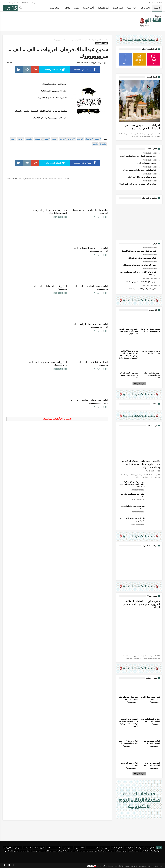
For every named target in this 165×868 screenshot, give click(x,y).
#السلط (103, 144)
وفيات (96, 848)
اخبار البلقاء (139, 848)
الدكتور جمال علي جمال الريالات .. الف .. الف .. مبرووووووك (23, 250)
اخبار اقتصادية (117, 848)
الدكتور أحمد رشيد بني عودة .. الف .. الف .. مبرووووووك (58, 288)
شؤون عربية (25, 851)
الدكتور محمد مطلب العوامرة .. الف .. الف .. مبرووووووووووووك (24, 288)
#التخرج (21, 139)
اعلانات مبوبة (80, 848)
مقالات (89, 848)
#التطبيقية (38, 139)
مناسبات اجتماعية (87, 851)
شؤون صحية (36, 851)
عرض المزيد (139, 384)
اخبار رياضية (105, 848)
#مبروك (63, 139)
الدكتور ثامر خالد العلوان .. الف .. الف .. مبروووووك (59, 250)
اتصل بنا (7, 3)
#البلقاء (47, 139)
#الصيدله (29, 139)
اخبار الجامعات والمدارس (104, 851)
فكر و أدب (7, 848)
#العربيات (72, 139)
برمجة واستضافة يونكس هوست (103, 866)
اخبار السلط (129, 848)
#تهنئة (13, 139)
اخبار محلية (150, 848)
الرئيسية (106, 40)
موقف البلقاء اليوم (12, 851)
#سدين (98, 139)
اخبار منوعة (18, 848)
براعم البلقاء (155, 851)
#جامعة (55, 139)
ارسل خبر (16, 3)
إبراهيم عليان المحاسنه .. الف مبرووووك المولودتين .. (95, 212)
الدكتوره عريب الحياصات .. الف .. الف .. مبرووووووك (93, 250)
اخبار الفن (144, 851)
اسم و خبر (74, 851)
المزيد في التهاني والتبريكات (59, 178)
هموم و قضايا (134, 851)
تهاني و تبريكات (121, 851)
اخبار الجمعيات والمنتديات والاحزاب (56, 851)
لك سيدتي (28, 848)
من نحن (33, 3)
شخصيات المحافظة (54, 848)
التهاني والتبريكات (96, 40)
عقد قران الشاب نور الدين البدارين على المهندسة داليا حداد (58, 212)
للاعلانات (25, 3)
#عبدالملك (89, 139)
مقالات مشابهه (12, 178)
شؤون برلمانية (39, 848)
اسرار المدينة (68, 848)
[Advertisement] (139, 222)
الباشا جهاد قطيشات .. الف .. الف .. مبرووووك (93, 288)
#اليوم (95, 144)
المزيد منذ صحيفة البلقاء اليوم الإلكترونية (33, 178)
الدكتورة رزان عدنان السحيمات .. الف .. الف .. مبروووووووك (24, 212)
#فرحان (80, 139)
